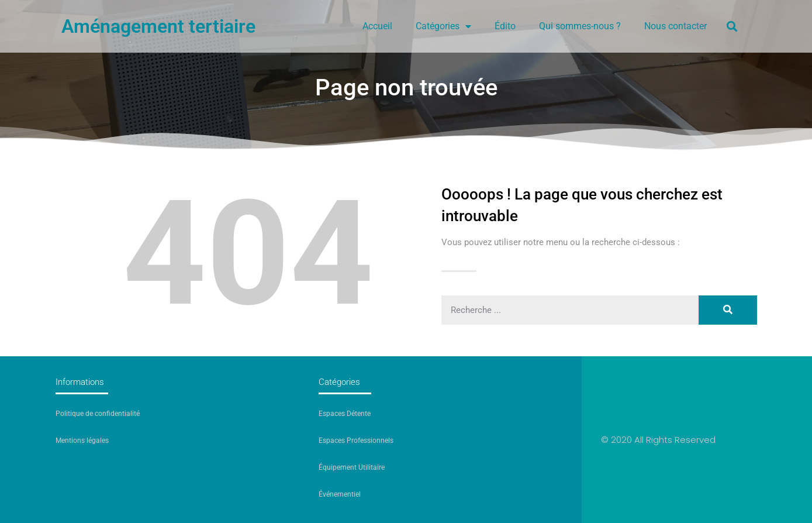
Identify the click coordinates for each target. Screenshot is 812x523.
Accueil (377, 26)
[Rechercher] (728, 310)
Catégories (443, 26)
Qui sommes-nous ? (580, 26)
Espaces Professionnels (356, 441)
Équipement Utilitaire (352, 467)
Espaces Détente (345, 414)
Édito (505, 26)
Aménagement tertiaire (158, 26)
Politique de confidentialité (98, 414)
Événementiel (340, 494)
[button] (732, 26)
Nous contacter (675, 26)
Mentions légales (82, 441)
